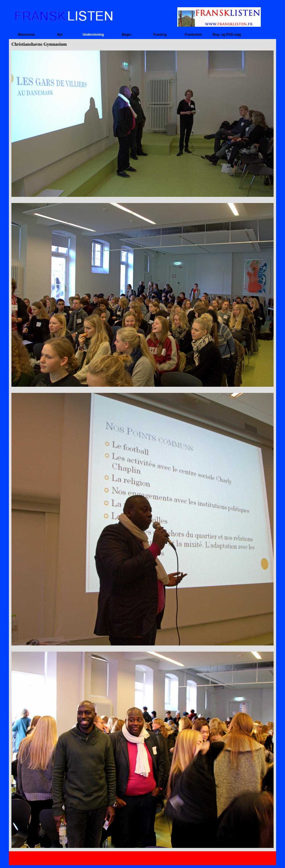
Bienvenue (27, 35)
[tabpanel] (142, 450)
